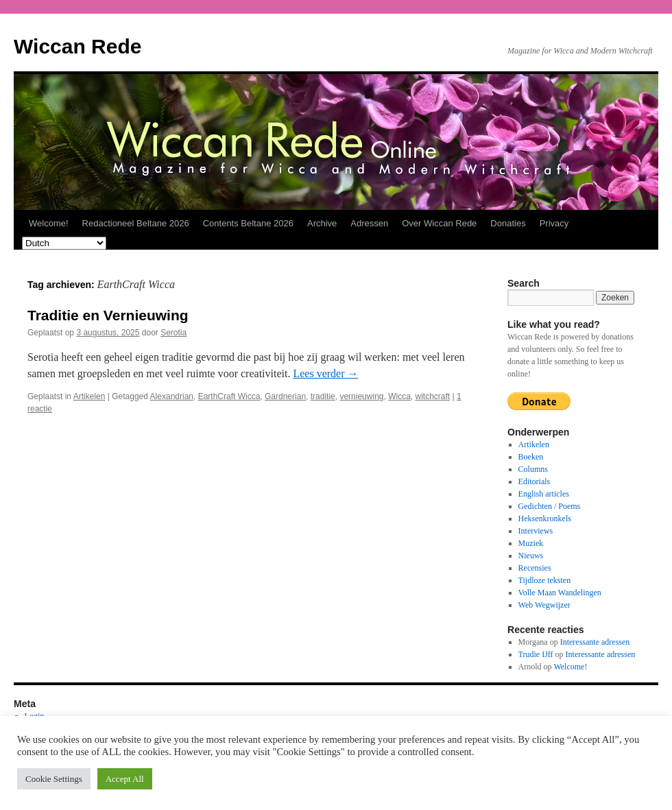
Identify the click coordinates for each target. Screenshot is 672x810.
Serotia (173, 333)
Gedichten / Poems (550, 506)
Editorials (535, 481)
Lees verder (325, 373)
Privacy (554, 223)
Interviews (536, 531)
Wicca (399, 396)
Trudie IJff (536, 654)
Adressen (369, 223)
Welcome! (49, 223)
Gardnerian (285, 396)
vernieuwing (361, 396)
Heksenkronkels (545, 519)
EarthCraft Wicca (229, 396)
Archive (322, 223)
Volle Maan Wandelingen (560, 593)
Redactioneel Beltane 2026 (136, 223)
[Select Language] (64, 243)
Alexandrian (172, 396)
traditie (323, 396)
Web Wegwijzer (544, 605)
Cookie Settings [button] (54, 779)
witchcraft (433, 396)
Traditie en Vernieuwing (108, 315)
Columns (533, 469)
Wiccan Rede (77, 46)
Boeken (531, 457)
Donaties (508, 223)
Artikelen (89, 396)
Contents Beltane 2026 (248, 223)
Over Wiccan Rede (439, 223)
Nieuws (531, 556)
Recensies (535, 568)
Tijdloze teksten (545, 580)
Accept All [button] (125, 779)
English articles (544, 494)
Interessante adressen (595, 642)
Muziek (531, 543)
